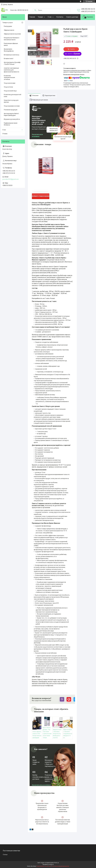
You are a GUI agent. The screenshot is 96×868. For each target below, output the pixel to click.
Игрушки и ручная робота (12, 119)
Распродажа (8, 26)
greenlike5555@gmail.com (11, 179)
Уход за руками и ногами (12, 106)
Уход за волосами (10, 83)
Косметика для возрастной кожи (12, 96)
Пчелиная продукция (11, 110)
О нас (50, 17)
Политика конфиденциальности (60, 866)
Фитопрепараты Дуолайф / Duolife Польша (12, 63)
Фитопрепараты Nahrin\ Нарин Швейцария (11, 115)
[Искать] (35, 10)
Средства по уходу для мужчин (11, 101)
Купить (73, 49)
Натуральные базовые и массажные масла (12, 39)
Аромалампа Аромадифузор (9, 50)
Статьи (5, 855)
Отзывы (5, 134)
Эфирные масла (9, 30)
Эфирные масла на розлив (12, 34)
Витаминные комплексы (12, 55)
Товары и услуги (8, 23)
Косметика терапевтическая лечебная (9, 78)
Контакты (60, 17)
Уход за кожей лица (10, 91)
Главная (32, 17)
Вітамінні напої (9, 59)
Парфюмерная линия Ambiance (11, 124)
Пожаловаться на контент (43, 866)
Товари (40, 17)
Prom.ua (57, 863)
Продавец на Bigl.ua (48, 864)
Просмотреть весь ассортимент (37, 135)
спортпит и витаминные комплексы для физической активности (11, 70)
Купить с (74, 54)
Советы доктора (72, 17)
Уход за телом (8, 87)
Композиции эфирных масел (11, 44)
